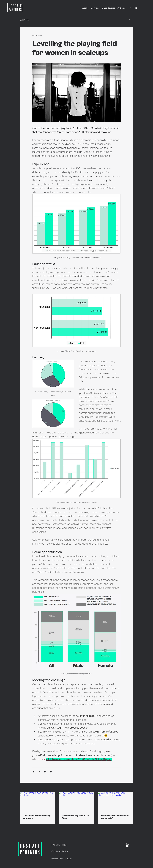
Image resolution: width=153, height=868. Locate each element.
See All (130, 787)
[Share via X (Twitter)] (39, 772)
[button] (130, 20)
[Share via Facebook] (33, 772)
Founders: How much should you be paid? (115, 817)
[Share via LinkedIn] (45, 772)
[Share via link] (51, 772)
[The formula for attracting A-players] (38, 802)
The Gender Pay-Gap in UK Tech (76, 817)
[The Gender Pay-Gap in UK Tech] (77, 802)
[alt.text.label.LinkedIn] (136, 8)
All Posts (25, 20)
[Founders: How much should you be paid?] (115, 802)
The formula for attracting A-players (37, 817)
